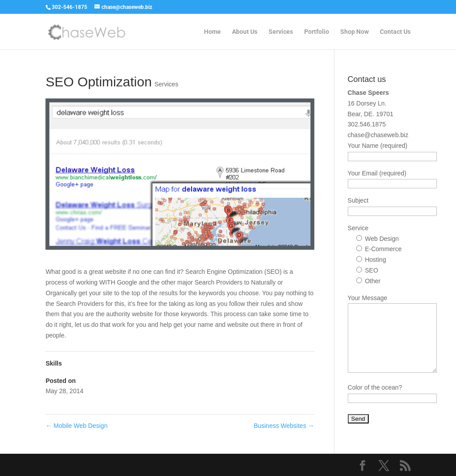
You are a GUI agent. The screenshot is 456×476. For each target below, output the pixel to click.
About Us (245, 32)
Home (212, 32)
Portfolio (317, 32)
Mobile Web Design (76, 426)
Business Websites (284, 426)
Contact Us (395, 32)
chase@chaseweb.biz (378, 135)
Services (281, 32)
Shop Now (354, 32)
